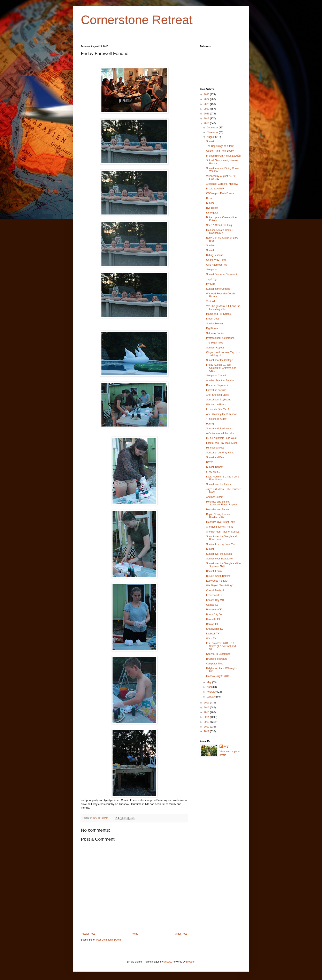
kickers (167, 962)
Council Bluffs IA (215, 590)
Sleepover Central (216, 376)
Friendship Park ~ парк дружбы (224, 156)
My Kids (211, 284)
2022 (207, 109)
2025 (207, 95)
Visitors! (210, 301)
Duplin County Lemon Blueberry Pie (218, 516)
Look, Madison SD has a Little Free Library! (223, 478)
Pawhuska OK (214, 610)
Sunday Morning (215, 324)
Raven (210, 462)
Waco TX (211, 639)
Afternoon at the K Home (220, 527)
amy (226, 746)
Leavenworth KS (215, 595)
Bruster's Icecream (216, 659)
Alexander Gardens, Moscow (222, 184)
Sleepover (212, 270)
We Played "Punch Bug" (219, 586)
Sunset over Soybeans (219, 400)
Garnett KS (212, 605)
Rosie (209, 198)
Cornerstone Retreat (137, 20)
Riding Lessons (215, 255)
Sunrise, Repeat (215, 348)
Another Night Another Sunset (223, 532)
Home (135, 934)
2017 (207, 703)
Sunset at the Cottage (218, 289)
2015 (207, 712)
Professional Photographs (220, 338)
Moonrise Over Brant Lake (221, 522)
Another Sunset (215, 497)
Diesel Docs (213, 319)
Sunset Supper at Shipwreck (222, 274)
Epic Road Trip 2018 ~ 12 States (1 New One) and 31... (221, 646)
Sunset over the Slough (219, 554)
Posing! (210, 424)
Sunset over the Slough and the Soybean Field (223, 565)
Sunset (210, 141)
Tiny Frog (211, 279)
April (210, 687)
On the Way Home (216, 260)
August (211, 137)
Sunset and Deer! (216, 457)
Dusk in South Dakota (218, 576)
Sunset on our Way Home (220, 453)
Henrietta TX (213, 619)
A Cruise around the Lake (220, 433)
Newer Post (88, 934)
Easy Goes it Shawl (217, 581)
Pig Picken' (212, 328)
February (212, 692)
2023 (207, 104)
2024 (207, 99)
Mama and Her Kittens (218, 314)
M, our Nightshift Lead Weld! (222, 438)
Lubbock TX (213, 634)
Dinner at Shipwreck (217, 385)
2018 (207, 123)
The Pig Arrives (214, 343)
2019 (207, 119)
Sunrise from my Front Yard (221, 544)
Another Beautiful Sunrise (220, 380)
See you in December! (218, 654)
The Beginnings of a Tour (220, 146)
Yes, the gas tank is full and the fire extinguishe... (223, 308)
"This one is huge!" (216, 419)
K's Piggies (212, 213)
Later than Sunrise (216, 390)
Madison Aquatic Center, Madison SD (220, 232)
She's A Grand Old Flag (219, 225)
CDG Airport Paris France (220, 193)
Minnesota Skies (215, 448)
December (213, 128)
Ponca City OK (214, 615)
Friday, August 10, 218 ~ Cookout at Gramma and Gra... (221, 368)
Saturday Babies (215, 333)
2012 (207, 727)
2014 (207, 717)
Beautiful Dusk (214, 571)
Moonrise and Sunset (218, 510)
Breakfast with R (215, 189)
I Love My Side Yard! (217, 409)
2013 (207, 722)
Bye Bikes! (212, 208)
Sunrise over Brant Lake (219, 559)
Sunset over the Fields (218, 484)
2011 (207, 731)
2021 (207, 114)
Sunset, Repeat (215, 467)
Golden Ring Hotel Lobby (220, 151)
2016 (207, 708)
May (209, 682)
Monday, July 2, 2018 (218, 676)
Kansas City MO (215, 600)
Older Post (181, 934)
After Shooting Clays (217, 395)
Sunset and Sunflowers (219, 429)
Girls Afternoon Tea (217, 265)
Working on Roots (216, 405)
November (213, 132)
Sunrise (210, 203)
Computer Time (215, 664)
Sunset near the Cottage (220, 360)
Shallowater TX (214, 629)
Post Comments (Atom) (109, 940)
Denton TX (212, 624)
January (212, 697)
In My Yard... (213, 472)
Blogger (190, 962)
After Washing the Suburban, (222, 414)
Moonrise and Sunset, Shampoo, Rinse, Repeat (221, 503)
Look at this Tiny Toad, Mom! (222, 443)
